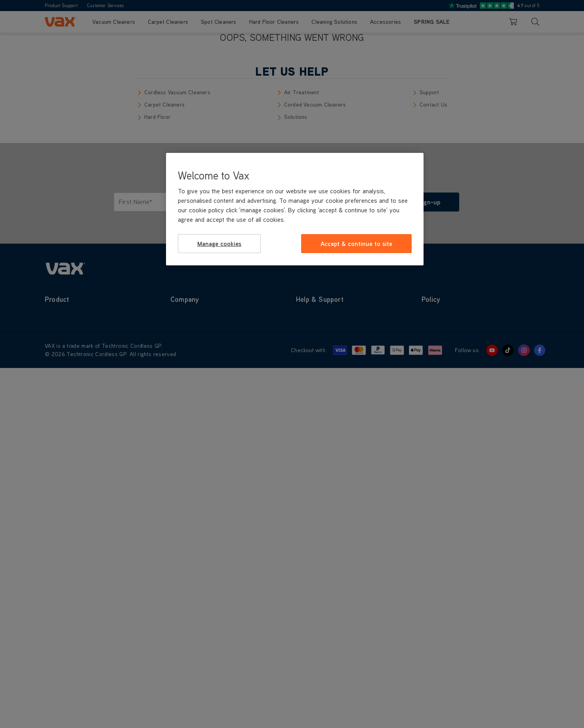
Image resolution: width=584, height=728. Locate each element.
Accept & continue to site (356, 244)
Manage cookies (219, 244)
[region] (295, 209)
